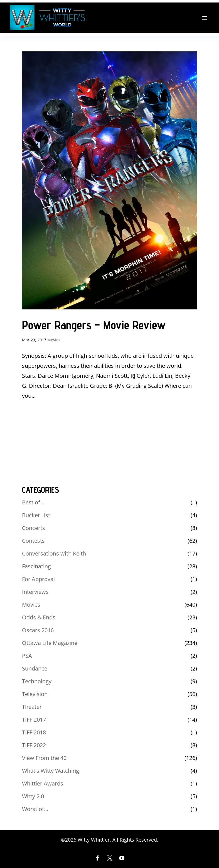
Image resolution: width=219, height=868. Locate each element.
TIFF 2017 (34, 720)
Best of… (33, 502)
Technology (37, 681)
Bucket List (36, 515)
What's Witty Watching (51, 771)
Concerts (34, 528)
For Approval (38, 579)
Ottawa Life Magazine (50, 643)
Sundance (35, 668)
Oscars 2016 (38, 630)
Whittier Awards (43, 783)
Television (35, 694)
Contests (33, 541)
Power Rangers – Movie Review (94, 325)
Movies (54, 340)
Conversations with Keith (54, 553)
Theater (32, 707)
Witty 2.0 (33, 796)
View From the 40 (44, 758)
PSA (27, 656)
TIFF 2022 (34, 745)
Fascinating (36, 566)
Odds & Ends (39, 617)
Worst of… (35, 809)
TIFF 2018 (34, 732)
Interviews (35, 592)
